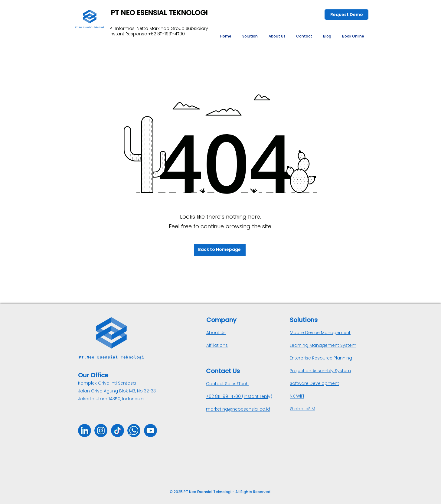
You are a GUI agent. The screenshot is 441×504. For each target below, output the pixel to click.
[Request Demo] (346, 15)
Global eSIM (302, 409)
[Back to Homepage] (220, 250)
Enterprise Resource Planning (321, 358)
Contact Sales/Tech (227, 384)
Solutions (304, 320)
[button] (250, 36)
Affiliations (217, 345)
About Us (216, 333)
